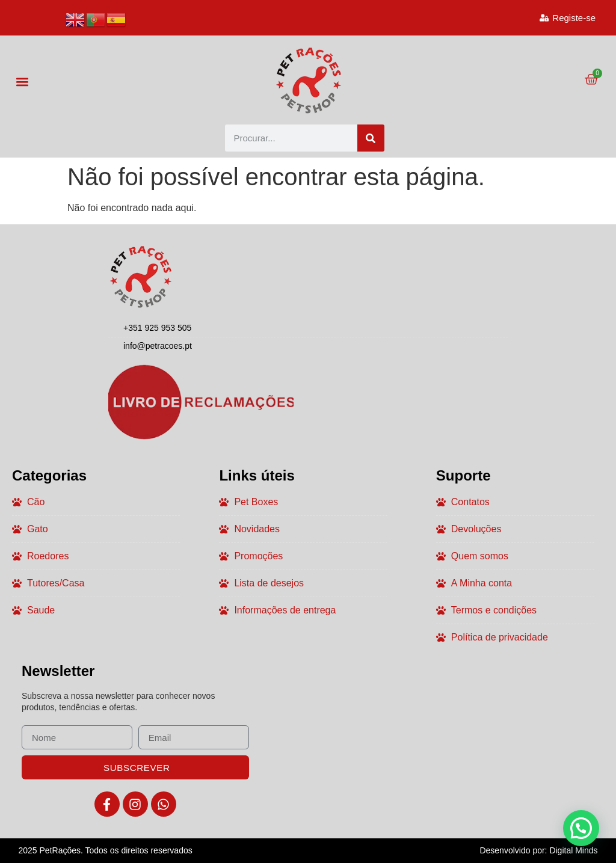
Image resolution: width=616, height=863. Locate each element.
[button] (22, 81)
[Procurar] (371, 138)
